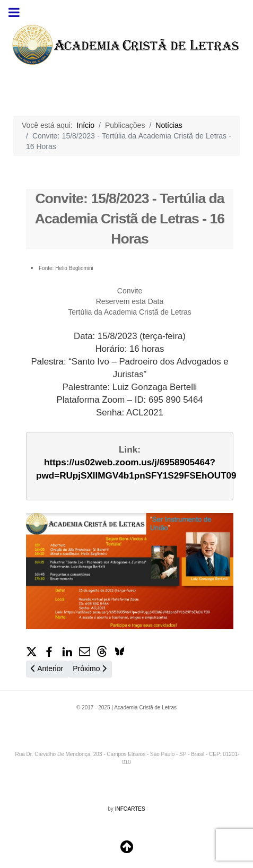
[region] (127, 45)
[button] (32, 650)
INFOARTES (130, 809)
